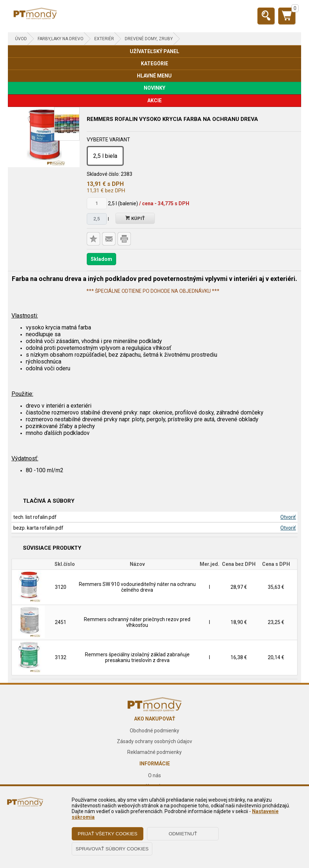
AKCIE (154, 100)
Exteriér (104, 39)
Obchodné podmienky (154, 731)
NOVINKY (154, 88)
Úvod (21, 39)
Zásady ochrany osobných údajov (154, 741)
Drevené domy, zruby (149, 39)
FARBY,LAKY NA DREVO (61, 39)
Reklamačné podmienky (154, 752)
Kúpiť (135, 218)
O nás (154, 775)
